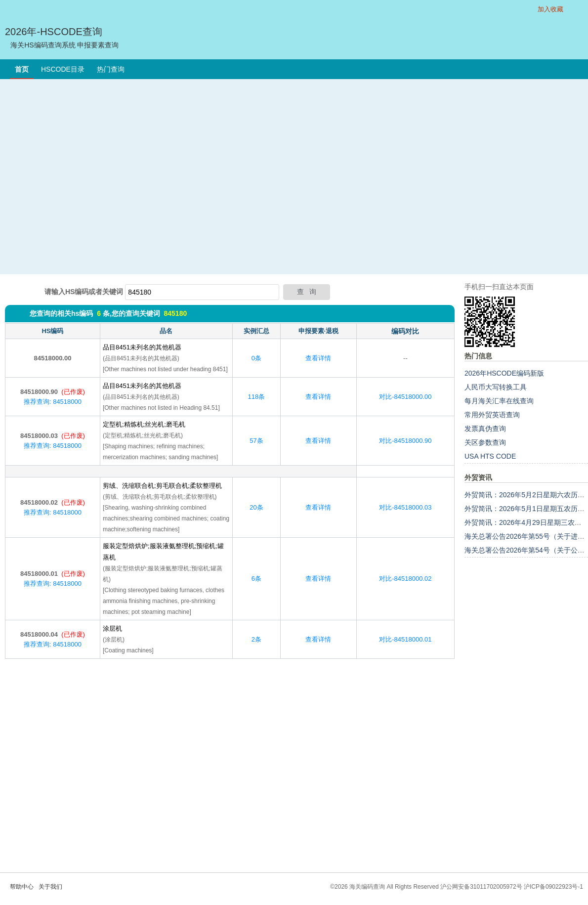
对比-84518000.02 (405, 579)
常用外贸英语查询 (492, 415)
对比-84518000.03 (405, 507)
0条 (256, 358)
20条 (256, 507)
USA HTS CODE (490, 456)
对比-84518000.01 (405, 639)
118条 (257, 397)
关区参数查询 (485, 442)
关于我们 (50, 887)
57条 (256, 441)
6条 (256, 579)
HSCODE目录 (63, 69)
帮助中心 (22, 887)
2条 (256, 639)
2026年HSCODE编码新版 (504, 373)
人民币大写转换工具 (496, 387)
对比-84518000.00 (405, 397)
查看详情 (318, 358)
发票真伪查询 (485, 429)
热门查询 (111, 69)
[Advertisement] (93, 177)
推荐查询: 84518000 (53, 402)
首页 (22, 69)
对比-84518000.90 (405, 441)
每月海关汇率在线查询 (499, 401)
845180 (175, 313)
